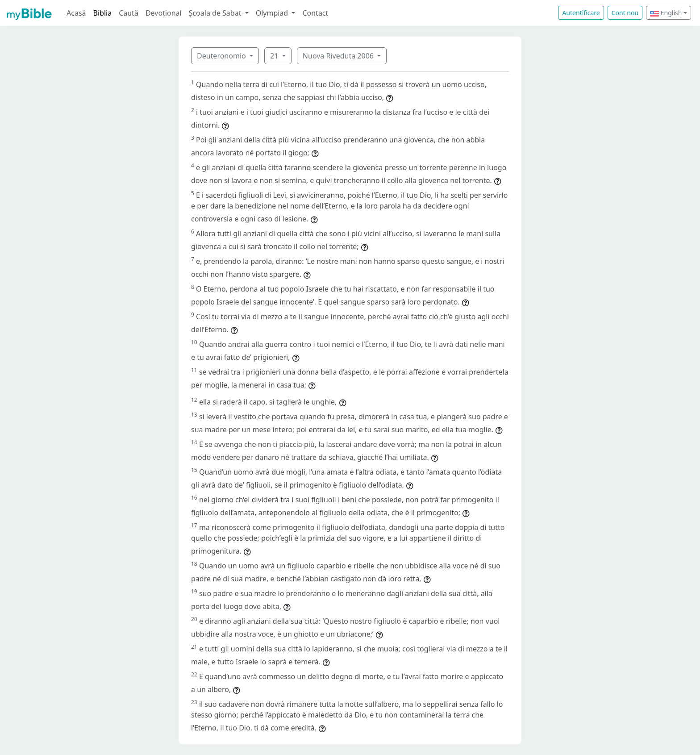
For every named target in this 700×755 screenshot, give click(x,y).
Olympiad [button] (273, 13)
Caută (129, 13)
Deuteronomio (222, 56)
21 (275, 56)
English (666, 13)
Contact (315, 13)
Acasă (76, 13)
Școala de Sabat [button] (216, 13)
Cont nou (625, 13)
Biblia (103, 13)
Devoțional (164, 13)
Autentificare (581, 13)
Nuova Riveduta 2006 (339, 56)
